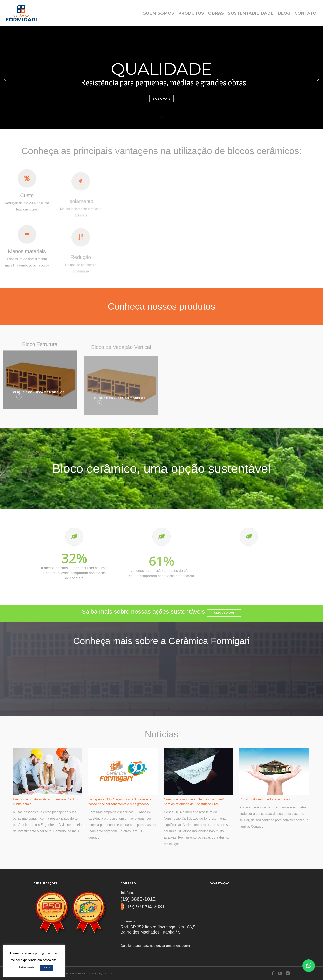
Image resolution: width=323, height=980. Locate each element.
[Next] (318, 78)
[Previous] (5, 78)
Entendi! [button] (46, 968)
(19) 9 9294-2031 (143, 907)
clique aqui (134, 946)
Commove (108, 974)
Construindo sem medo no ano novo (265, 799)
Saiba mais (162, 99)
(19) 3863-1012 (138, 899)
